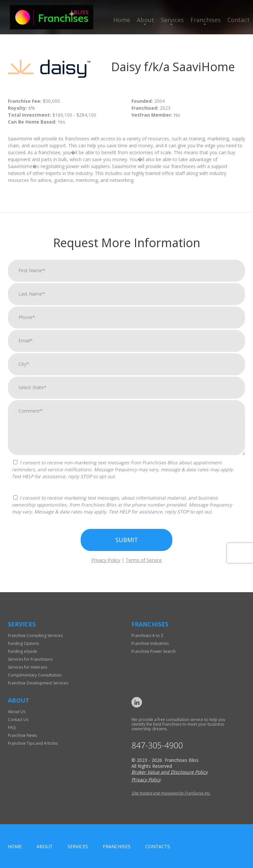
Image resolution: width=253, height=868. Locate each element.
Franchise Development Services (38, 683)
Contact (239, 20)
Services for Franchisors (30, 659)
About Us (17, 712)
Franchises (206, 20)
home (15, 846)
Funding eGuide (23, 651)
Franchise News (22, 735)
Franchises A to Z (147, 636)
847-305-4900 (157, 745)
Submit (127, 543)
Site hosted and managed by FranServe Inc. (171, 793)
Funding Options (23, 643)
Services (172, 20)
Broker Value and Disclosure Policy (169, 772)
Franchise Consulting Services (35, 636)
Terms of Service (144, 563)
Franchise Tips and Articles (33, 743)
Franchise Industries (150, 643)
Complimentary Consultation (35, 675)
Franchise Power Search (154, 651)
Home (122, 20)
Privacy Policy (106, 563)
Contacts (158, 846)
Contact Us (18, 720)
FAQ (12, 727)
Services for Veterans (28, 667)
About (145, 20)
